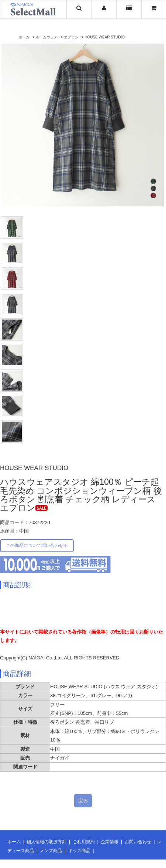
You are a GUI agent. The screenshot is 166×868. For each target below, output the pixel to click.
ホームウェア (46, 37)
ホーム (24, 37)
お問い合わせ (138, 842)
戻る (83, 801)
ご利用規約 (84, 842)
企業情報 (110, 842)
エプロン (71, 37)
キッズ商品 (79, 851)
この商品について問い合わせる (37, 546)
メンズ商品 (51, 851)
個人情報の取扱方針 (46, 842)
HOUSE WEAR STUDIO (105, 37)
